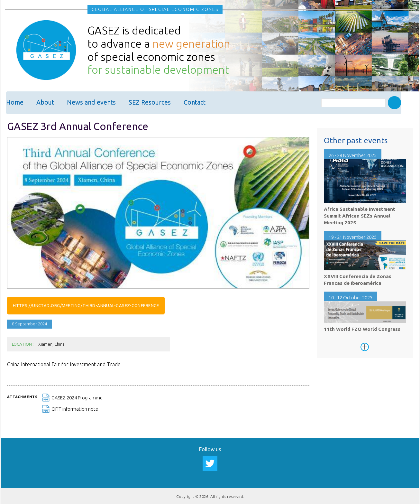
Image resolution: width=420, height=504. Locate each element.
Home (15, 103)
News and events (91, 103)
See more (365, 346)
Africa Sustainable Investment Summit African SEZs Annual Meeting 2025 (360, 215)
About (45, 103)
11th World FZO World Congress (362, 328)
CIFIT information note (75, 408)
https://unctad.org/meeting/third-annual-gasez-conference (86, 304)
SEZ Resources (150, 103)
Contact (195, 103)
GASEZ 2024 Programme (77, 397)
